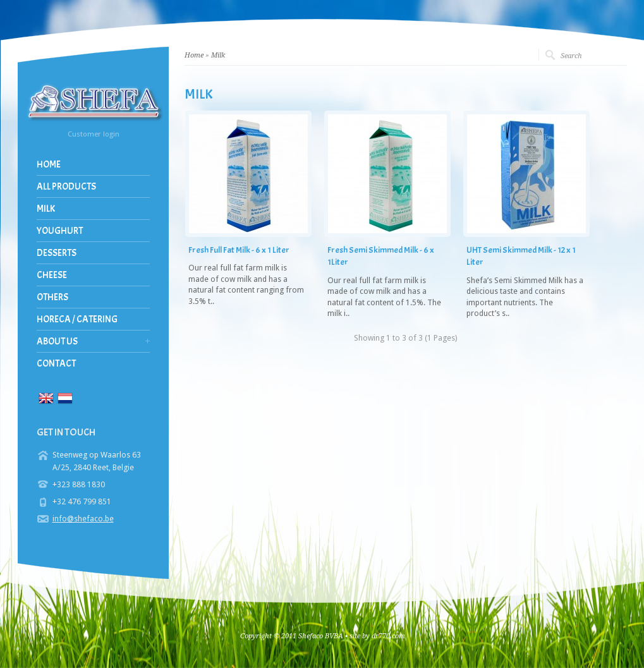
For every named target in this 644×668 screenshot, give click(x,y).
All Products (66, 187)
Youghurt (60, 231)
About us (57, 342)
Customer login (94, 134)
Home (49, 165)
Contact (56, 364)
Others (52, 297)
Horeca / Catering (77, 319)
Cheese (52, 275)
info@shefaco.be (83, 519)
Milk (46, 209)
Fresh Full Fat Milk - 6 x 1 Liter (239, 250)
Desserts (57, 253)
